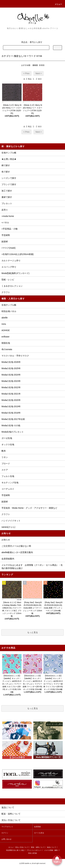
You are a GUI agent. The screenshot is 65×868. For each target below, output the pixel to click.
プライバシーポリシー (34, 850)
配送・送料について (38, 847)
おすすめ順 (26, 65)
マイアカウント (7, 827)
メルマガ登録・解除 (51, 850)
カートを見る (39, 833)
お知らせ (6, 540)
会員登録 (37, 827)
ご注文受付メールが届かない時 (16, 546)
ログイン (5, 833)
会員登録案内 (8, 559)
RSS (30, 853)
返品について (52, 847)
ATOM (35, 853)
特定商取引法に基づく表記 (15, 850)
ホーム (11, 847)
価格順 (35, 65)
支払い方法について (22, 847)
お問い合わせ (6, 839)
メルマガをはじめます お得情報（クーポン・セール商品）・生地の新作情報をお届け (32, 567)
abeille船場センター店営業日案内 (17, 552)
